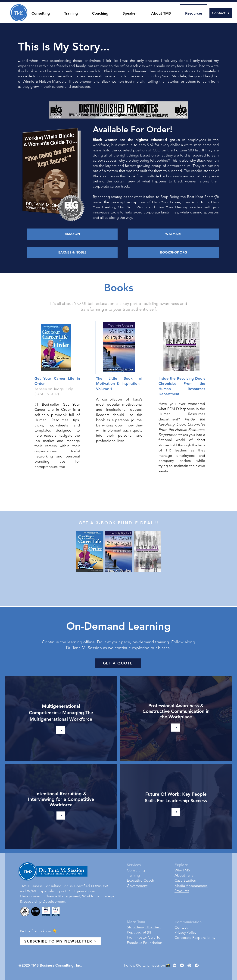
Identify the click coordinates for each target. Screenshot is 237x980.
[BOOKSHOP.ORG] (173, 253)
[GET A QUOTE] (118, 663)
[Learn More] (176, 728)
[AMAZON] (72, 234)
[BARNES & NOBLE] (72, 253)
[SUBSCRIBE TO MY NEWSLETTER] (60, 941)
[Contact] (221, 13)
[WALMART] (173, 234)
